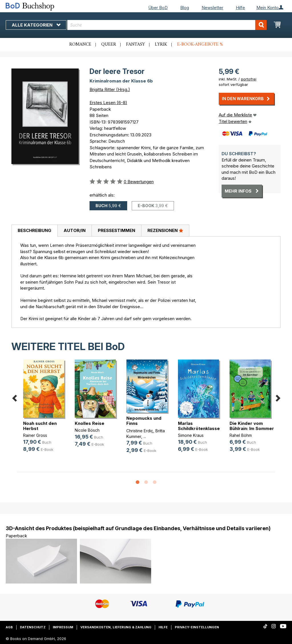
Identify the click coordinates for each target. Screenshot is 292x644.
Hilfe (240, 8)
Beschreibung (35, 230)
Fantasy (135, 45)
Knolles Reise (90, 423)
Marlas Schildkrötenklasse (199, 426)
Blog (185, 8)
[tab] (34, 231)
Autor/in (75, 230)
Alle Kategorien (36, 25)
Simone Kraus (191, 435)
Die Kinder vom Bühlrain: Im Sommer (252, 426)
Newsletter (212, 8)
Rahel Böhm (241, 435)
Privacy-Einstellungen (197, 627)
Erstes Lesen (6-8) (108, 103)
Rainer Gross (35, 435)
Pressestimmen (116, 230)
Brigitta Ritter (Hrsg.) (110, 89)
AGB (9, 627)
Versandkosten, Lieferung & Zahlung (116, 627)
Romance (80, 45)
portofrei (249, 79)
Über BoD (158, 8)
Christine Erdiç (140, 431)
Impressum (63, 627)
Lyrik (161, 45)
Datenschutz (33, 627)
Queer (109, 45)
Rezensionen (165, 230)
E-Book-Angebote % (200, 45)
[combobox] (167, 25)
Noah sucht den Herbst (40, 426)
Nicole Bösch (87, 430)
